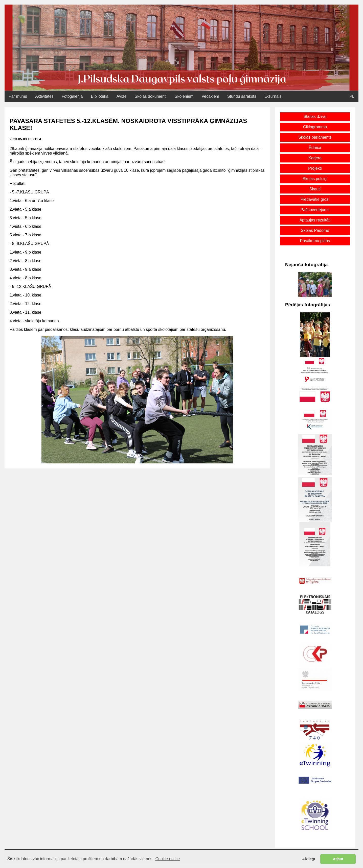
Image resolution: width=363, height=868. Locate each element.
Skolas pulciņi (315, 179)
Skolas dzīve (315, 117)
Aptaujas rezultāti (315, 220)
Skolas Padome (315, 230)
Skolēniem (184, 96)
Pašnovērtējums (315, 210)
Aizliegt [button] (309, 859)
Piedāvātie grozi (315, 199)
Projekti (315, 168)
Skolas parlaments (315, 137)
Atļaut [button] (338, 859)
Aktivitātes (44, 96)
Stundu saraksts (242, 96)
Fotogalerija (72, 96)
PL (352, 96)
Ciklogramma (315, 127)
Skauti (315, 189)
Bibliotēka (99, 96)
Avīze (122, 96)
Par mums (18, 96)
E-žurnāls (273, 96)
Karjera (315, 158)
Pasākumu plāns (315, 241)
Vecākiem (210, 96)
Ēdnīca (315, 148)
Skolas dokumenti (151, 96)
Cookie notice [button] (168, 859)
